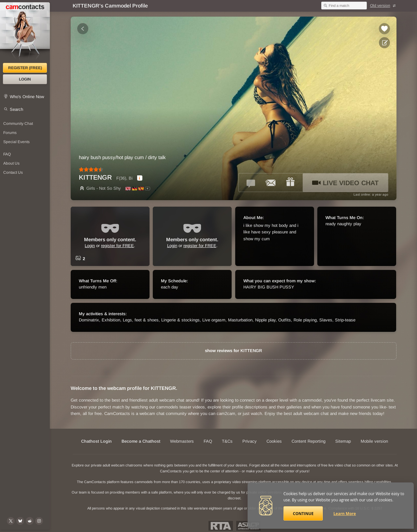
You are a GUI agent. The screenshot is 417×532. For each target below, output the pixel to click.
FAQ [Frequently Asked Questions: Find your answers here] (7, 154)
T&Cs (227, 441)
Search (16, 109)
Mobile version (374, 441)
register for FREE (117, 246)
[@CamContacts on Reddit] (30, 521)
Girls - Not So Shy (100, 188)
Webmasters (182, 441)
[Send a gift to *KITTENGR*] (290, 183)
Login (25, 79)
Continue (303, 514)
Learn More (345, 514)
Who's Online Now (27, 97)
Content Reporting (309, 441)
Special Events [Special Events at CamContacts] (16, 142)
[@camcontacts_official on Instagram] (39, 521)
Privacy (250, 441)
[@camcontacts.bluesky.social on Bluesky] (20, 521)
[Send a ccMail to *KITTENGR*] (271, 183)
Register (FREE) (25, 68)
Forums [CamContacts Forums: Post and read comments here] (10, 133)
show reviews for (233, 351)
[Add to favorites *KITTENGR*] (384, 29)
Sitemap (343, 441)
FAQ (208, 441)
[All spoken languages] (148, 189)
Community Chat (18, 124)
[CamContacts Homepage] (25, 33)
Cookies (274, 441)
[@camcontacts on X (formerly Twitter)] (11, 521)
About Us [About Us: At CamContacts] (11, 163)
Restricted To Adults (221, 526)
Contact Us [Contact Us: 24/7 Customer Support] (13, 172)
